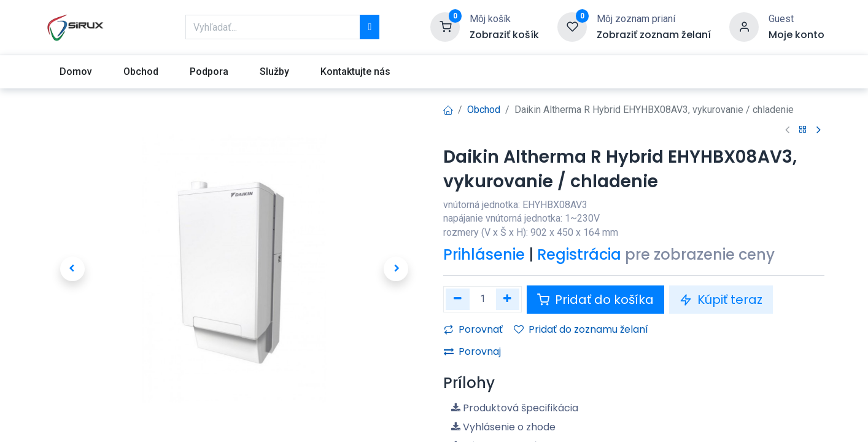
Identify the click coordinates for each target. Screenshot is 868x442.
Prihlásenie (484, 254)
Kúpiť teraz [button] (721, 300)
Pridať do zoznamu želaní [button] (581, 329)
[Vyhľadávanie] (370, 27)
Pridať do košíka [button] (595, 300)
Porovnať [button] (473, 329)
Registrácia (579, 254)
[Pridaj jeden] (508, 299)
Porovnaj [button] (472, 351)
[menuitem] (76, 72)
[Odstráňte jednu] (458, 299)
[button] (72, 269)
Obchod (484, 110)
